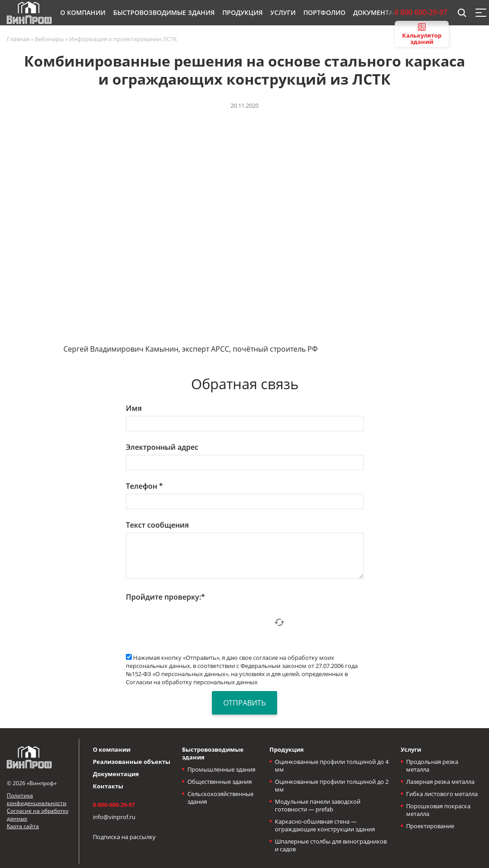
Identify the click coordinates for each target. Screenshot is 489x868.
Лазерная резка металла (440, 782)
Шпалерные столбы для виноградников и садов (331, 845)
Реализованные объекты (132, 762)
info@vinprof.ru (114, 817)
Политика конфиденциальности (37, 799)
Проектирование (430, 826)
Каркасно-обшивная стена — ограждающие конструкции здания (325, 825)
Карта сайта (23, 826)
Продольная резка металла (432, 765)
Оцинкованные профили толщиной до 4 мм (332, 765)
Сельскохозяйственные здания (221, 798)
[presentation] (195, 622)
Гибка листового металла (442, 794)
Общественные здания (220, 782)
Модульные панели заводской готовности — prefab (318, 805)
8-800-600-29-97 (114, 805)
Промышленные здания (221, 769)
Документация (116, 774)
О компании (112, 749)
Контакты (108, 786)
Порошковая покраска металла (438, 810)
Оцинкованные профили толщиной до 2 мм (332, 785)
